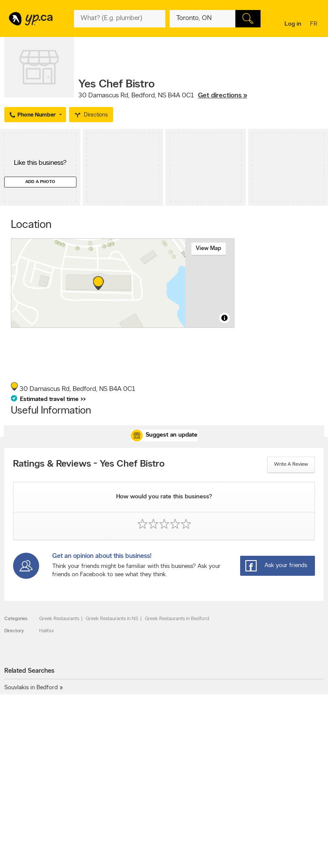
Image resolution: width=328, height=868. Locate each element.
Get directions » (223, 96)
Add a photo (40, 182)
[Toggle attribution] (224, 318)
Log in (293, 24)
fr (315, 25)
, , (163, 96)
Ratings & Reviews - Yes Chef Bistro (89, 464)
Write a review (291, 464)
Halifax (47, 631)
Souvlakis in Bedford (31, 688)
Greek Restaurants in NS (112, 619)
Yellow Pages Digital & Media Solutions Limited (163, 856)
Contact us (310, 752)
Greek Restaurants (59, 619)
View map (209, 249)
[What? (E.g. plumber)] (119, 19)
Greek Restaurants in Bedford (177, 619)
